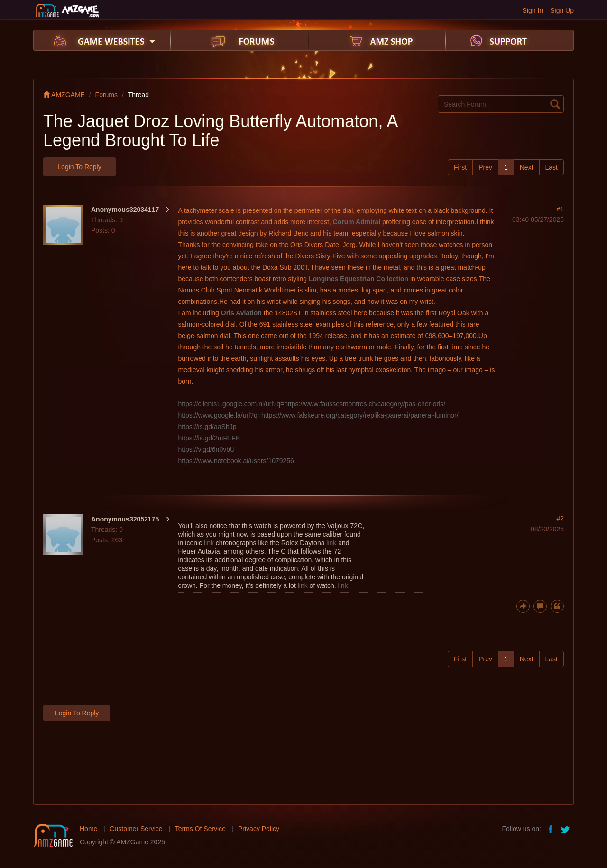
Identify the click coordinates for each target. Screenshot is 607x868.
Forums (106, 95)
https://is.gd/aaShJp (207, 427)
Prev (485, 167)
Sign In (533, 10)
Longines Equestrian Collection (359, 279)
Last (552, 167)
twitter (566, 829)
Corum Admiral (357, 222)
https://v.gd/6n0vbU (207, 449)
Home (88, 829)
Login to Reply (79, 167)
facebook (551, 829)
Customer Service (136, 829)
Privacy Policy (259, 829)
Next (527, 167)
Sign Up (562, 10)
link (209, 543)
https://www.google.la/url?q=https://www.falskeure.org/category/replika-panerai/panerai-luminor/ (318, 415)
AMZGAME (64, 95)
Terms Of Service (200, 829)
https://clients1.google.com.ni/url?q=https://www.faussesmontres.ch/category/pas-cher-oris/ (312, 404)
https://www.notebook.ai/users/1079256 (236, 461)
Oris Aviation (241, 313)
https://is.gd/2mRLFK (209, 438)
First (460, 167)
